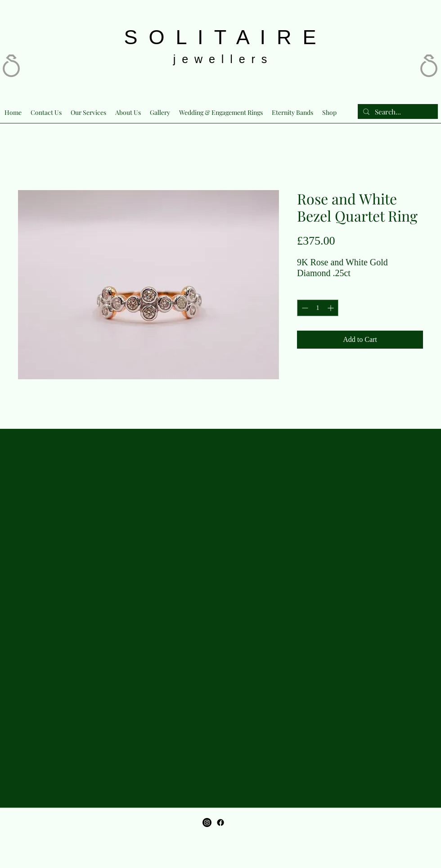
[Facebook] (220, 823)
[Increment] (331, 308)
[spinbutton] (318, 308)
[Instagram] (207, 823)
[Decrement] (304, 308)
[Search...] (397, 112)
